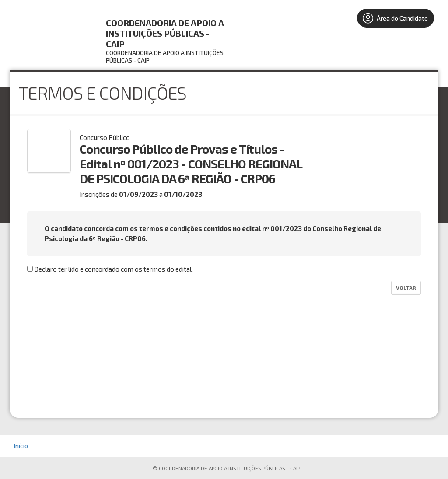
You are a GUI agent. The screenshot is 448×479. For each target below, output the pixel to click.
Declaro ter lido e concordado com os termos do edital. (110, 269)
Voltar (406, 287)
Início (21, 446)
